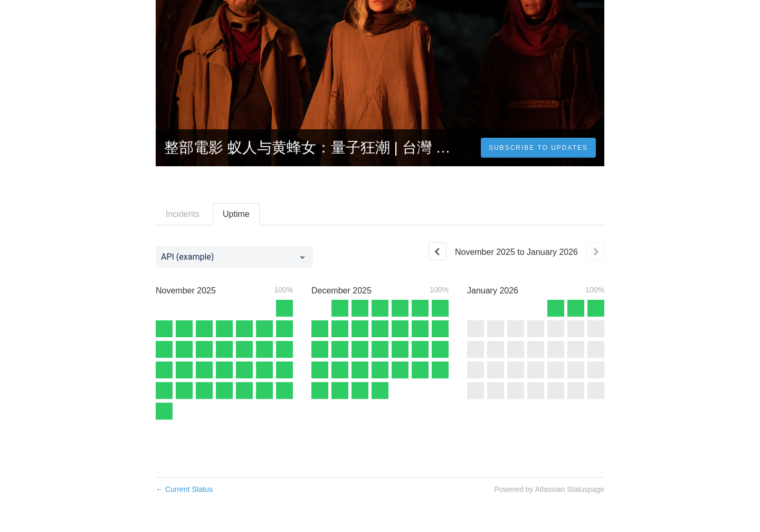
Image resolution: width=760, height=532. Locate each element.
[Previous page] (438, 251)
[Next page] (595, 251)
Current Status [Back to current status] (184, 489)
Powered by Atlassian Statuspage (549, 489)
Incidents (183, 214)
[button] (538, 148)
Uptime (236, 214)
